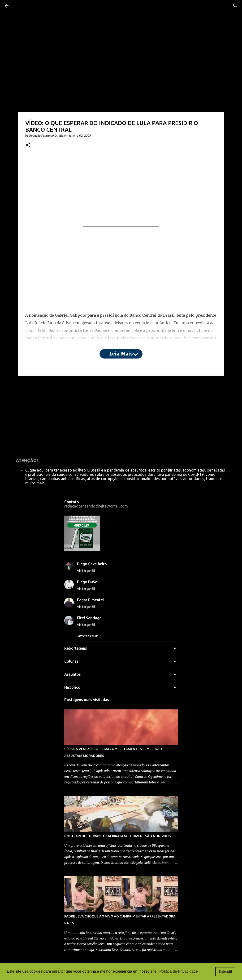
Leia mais (121, 354)
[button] (28, 145)
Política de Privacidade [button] (179, 971)
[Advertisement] (121, 189)
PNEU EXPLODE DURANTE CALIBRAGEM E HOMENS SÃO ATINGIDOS (117, 836)
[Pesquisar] (235, 6)
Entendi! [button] (225, 971)
